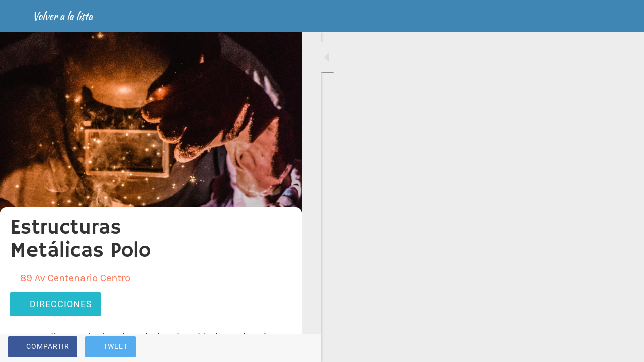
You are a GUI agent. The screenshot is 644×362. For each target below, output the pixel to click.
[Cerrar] (16, 16)
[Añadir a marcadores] (258, 348)
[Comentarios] (282, 348)
